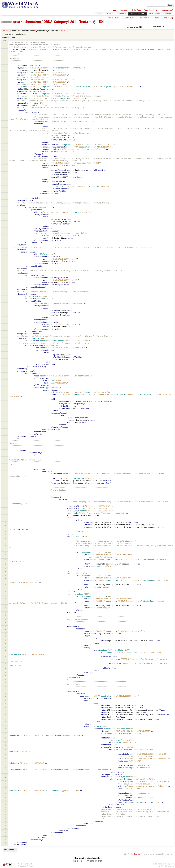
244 (6, 636)
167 (6, 441)
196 (6, 513)
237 (6, 620)
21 (7, 91)
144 (6, 385)
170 (6, 448)
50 (7, 166)
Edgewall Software (27, 866)
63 (7, 196)
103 (6, 289)
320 (6, 831)
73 (7, 219)
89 (7, 257)
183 (6, 481)
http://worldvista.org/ (166, 866)
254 (6, 664)
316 (6, 821)
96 (7, 273)
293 (6, 761)
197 (6, 516)
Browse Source (138, 14)
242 (6, 631)
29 (7, 110)
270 (6, 703)
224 (6, 587)
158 (6, 420)
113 (6, 313)
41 (7, 142)
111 (6, 308)
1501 (101, 22)
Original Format (95, 861)
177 (6, 465)
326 (6, 845)
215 (6, 564)
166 (6, 439)
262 (6, 684)
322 (6, 835)
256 (6, 670)
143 (6, 383)
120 (6, 329)
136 (6, 367)
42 (7, 145)
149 (6, 399)
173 (6, 455)
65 (7, 201)
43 (7, 147)
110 (6, 306)
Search (168, 14)
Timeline (109, 14)
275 (6, 715)
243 (6, 634)
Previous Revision (114, 18)
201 (6, 525)
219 (6, 573)
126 (6, 343)
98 (7, 278)
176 (6, 462)
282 (6, 731)
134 (6, 362)
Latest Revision (130, 18)
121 (6, 332)
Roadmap (122, 14)
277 (6, 719)
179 (6, 469)
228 (6, 596)
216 (6, 566)
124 (6, 339)
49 (7, 163)
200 (6, 523)
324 (6, 840)
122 (6, 334)
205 (6, 536)
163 (6, 432)
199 (6, 520)
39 (7, 138)
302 (6, 786)
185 (6, 485)
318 (6, 826)
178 (6, 467)
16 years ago (63, 31)
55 (7, 177)
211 (6, 553)
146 (6, 390)
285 (6, 740)
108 (6, 301)
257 (6, 673)
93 (7, 266)
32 (7, 117)
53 (7, 173)
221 (6, 578)
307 (6, 800)
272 (6, 708)
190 (6, 497)
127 (6, 346)
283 (6, 734)
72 (7, 217)
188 (6, 492)
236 (6, 617)
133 (6, 360)
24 (7, 98)
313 (6, 814)
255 (6, 668)
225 (6, 589)
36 (7, 129)
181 (6, 474)
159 (6, 423)
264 (6, 689)
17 (7, 82)
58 (7, 184)
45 (7, 152)
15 (7, 77)
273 (6, 710)
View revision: (132, 27)
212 (6, 555)
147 (6, 392)
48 (7, 159)
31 (7, 115)
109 (6, 304)
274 (6, 712)
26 (7, 103)
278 (6, 722)
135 (6, 364)
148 (6, 395)
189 (6, 495)
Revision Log (168, 18)
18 (7, 84)
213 (6, 557)
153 (6, 408)
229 (6, 599)
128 (6, 348)
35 (7, 126)
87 (7, 252)
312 (6, 812)
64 (7, 198)
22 (7, 94)
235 (6, 615)
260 (6, 680)
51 (7, 168)
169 (6, 446)
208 (6, 543)
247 (6, 643)
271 (6, 705)
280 (6, 727)
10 (7, 66)
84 (7, 245)
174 (6, 458)
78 (7, 231)
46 (7, 154)
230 (6, 601)
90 (7, 259)
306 (6, 798)
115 (6, 318)
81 (7, 238)
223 (6, 585)
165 (6, 437)
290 (6, 754)
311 (6, 809)
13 (7, 73)
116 (6, 320)
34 (7, 124)
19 (7, 87)
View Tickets (155, 14)
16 (7, 80)
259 (6, 677)
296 (6, 772)
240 (6, 627)
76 (7, 226)
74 (7, 222)
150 (6, 402)
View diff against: (162, 27)
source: (7, 22)
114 (6, 315)
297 (6, 775)
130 (6, 353)
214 (6, 560)
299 (6, 779)
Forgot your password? (164, 10)
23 (7, 96)
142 (6, 381)
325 (6, 842)
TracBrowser (136, 854)
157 (6, 418)
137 (6, 369)
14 (7, 75)
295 (6, 768)
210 (6, 550)
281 (6, 729)
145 (6, 388)
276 (6, 717)
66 (7, 203)
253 (6, 659)
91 (7, 261)
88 (7, 254)
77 (7, 229)
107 (6, 299)
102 (6, 287)
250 (6, 650)
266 (6, 694)
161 (6, 427)
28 (7, 108)
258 (6, 675)
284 (6, 738)
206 (6, 539)
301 (6, 784)
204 (6, 534)
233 (6, 610)
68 (7, 208)
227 (6, 594)
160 (6, 425)
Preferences (125, 10)
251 (6, 652)
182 (6, 478)
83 (7, 243)
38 (7, 135)
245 (6, 638)
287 (6, 745)
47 (7, 156)
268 (6, 698)
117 (6, 322)
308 (6, 803)
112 (6, 310)
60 (7, 189)
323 (6, 838)
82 (7, 240)
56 (7, 179)
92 (7, 264)
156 (6, 415)
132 (6, 357)
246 (6, 641)
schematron (32, 22)
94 (7, 268)
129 (6, 350)
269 (6, 701)
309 (6, 805)
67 (7, 205)
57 (7, 182)
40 (7, 140)
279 (6, 724)
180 (6, 472)
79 (7, 233)
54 (7, 175)
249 (6, 648)
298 (6, 777)
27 (7, 105)
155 (6, 413)
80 (7, 236)
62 (7, 194)
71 (7, 215)
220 (6, 576)
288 (6, 747)
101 (6, 285)
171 (6, 451)
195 (6, 511)
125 (6, 341)
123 (6, 336)
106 (6, 297)
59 (7, 187)
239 (6, 624)
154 (6, 411)
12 (7, 70)
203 (6, 532)
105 (6, 294)
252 (6, 657)
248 (6, 645)
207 (6, 541)
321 (6, 833)
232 (6, 608)
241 (6, 629)
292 (6, 759)
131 (6, 355)
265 (6, 691)
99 (7, 280)
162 (6, 430)
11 (7, 68)
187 (6, 490)
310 (6, 807)
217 (6, 569)
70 (7, 212)
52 (7, 170)
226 (6, 592)
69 (7, 210)
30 (7, 112)
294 (6, 765)
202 (6, 527)
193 (6, 506)
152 (6, 406)
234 (6, 613)
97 (7, 275)
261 (6, 682)
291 (6, 756)
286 (6, 743)
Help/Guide (137, 10)
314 (6, 816)
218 (6, 571)
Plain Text (78, 861)
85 (7, 247)
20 (7, 89)
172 (6, 453)
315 (6, 819)
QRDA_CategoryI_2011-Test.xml (68, 22)
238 (6, 622)
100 (6, 282)
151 (6, 404)
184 (6, 483)
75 (7, 224)
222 (6, 580)
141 (6, 378)
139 (6, 374)
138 (6, 371)
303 (6, 789)
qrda (17, 22)
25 (7, 101)
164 (6, 434)
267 (6, 696)
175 (6, 460)
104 (6, 292)
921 (35, 31)
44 (7, 149)
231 (6, 606)
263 (6, 687)
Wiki (99, 14)
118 (6, 325)
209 (6, 546)
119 (6, 327)
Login (115, 10)
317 (6, 824)
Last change (7, 31)
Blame (157, 18)
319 (6, 828)
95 (7, 271)
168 (6, 444)
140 (6, 376)
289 (6, 750)
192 (6, 502)
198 (6, 518)
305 (6, 795)
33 (7, 122)
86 (7, 250)
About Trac (148, 10)
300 (6, 782)
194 (6, 509)
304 (6, 793)
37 (7, 133)
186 (6, 488)
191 (6, 499)
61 (7, 191)
